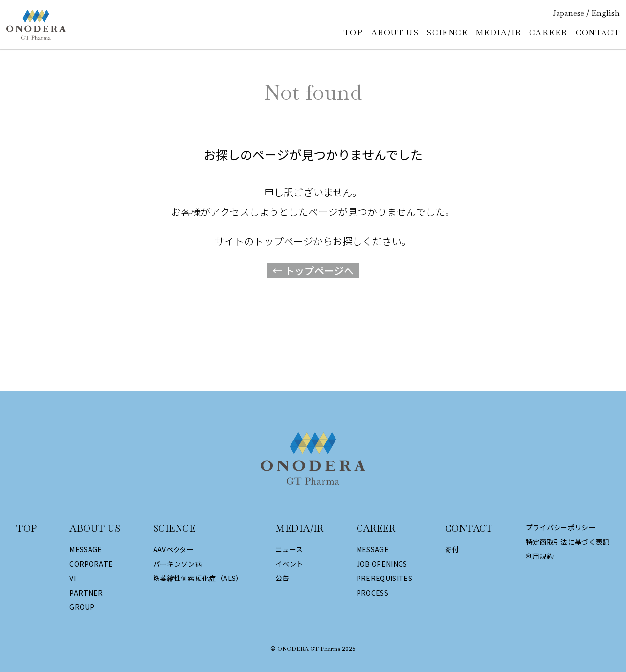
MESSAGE (86, 549)
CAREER (548, 33)
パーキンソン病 (178, 564)
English (605, 13)
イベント (289, 564)
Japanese (569, 13)
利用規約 (540, 556)
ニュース (289, 549)
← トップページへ (313, 270)
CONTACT (598, 33)
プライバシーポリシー (561, 527)
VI (73, 578)
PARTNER (86, 593)
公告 (282, 578)
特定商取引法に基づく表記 (568, 542)
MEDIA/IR (499, 33)
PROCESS (372, 593)
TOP (354, 33)
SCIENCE (447, 33)
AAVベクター (173, 549)
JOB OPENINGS (382, 564)
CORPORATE (91, 564)
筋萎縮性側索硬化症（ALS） (198, 578)
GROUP (82, 607)
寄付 (452, 549)
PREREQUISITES (385, 578)
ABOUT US (395, 33)
